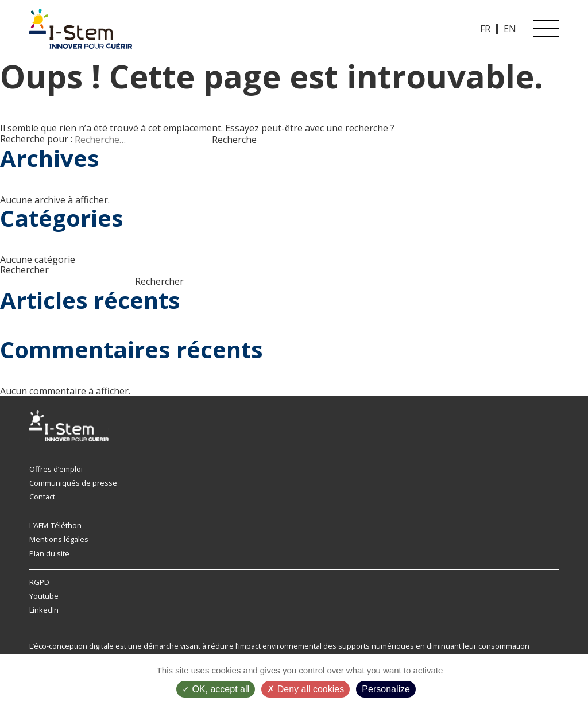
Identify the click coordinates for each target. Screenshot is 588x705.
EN (510, 29)
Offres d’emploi (56, 469)
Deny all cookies (305, 689)
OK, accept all (216, 689)
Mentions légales (59, 539)
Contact (42, 497)
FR (485, 29)
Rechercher (24, 270)
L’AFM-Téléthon (55, 525)
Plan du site (49, 553)
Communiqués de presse (73, 483)
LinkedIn (44, 610)
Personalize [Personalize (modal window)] (386, 689)
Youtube (44, 596)
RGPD (39, 582)
